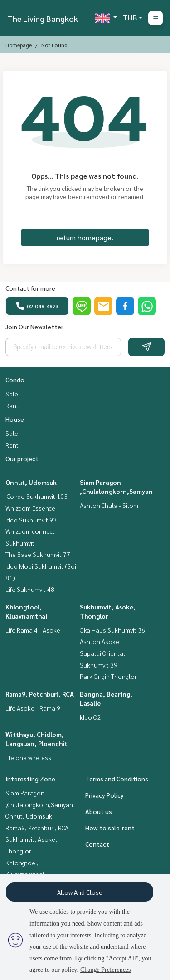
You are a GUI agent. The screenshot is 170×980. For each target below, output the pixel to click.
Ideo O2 (90, 717)
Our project (22, 458)
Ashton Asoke (100, 641)
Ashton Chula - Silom (109, 505)
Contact (97, 844)
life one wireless (28, 757)
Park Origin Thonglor (108, 676)
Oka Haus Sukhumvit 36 (112, 630)
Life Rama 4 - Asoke (33, 630)
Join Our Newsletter (34, 327)
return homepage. (85, 237)
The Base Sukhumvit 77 (38, 554)
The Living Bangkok (43, 18)
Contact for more (30, 288)
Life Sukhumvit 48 (30, 589)
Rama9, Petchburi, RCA (40, 694)
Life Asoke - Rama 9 (33, 708)
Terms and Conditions (117, 779)
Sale (12, 394)
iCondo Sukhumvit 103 (36, 496)
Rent (12, 405)
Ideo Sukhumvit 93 (31, 520)
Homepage (19, 45)
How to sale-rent (110, 828)
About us (99, 811)
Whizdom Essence (30, 508)
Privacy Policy (104, 795)
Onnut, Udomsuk (31, 482)
